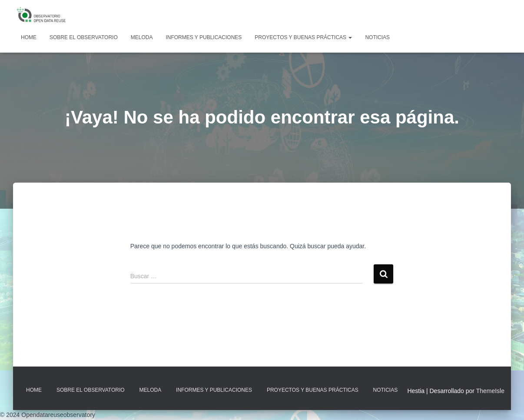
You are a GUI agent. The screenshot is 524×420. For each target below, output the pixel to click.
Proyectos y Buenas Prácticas (303, 37)
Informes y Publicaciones (204, 37)
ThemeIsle (490, 391)
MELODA (142, 37)
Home (29, 37)
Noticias (377, 37)
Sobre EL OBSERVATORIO (84, 37)
